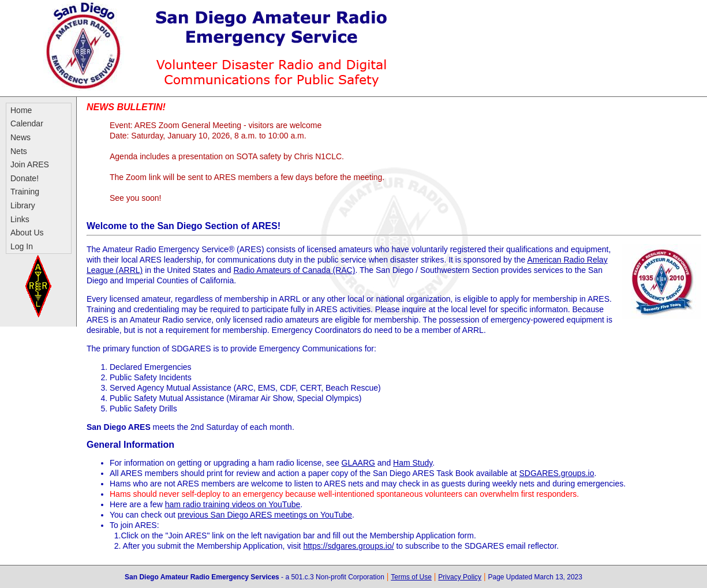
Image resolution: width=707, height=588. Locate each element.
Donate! (25, 178)
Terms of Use (411, 577)
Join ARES (30, 164)
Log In (22, 246)
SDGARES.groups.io (556, 473)
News (20, 137)
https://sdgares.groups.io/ (348, 546)
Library (23, 205)
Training (25, 192)
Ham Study (413, 463)
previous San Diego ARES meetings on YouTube (265, 515)
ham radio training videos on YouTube (233, 504)
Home (21, 110)
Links (20, 219)
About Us (27, 233)
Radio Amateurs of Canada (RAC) (295, 270)
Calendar (27, 123)
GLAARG (358, 463)
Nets (19, 151)
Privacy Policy (460, 577)
